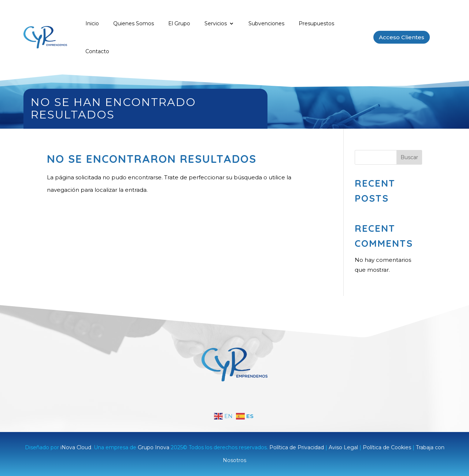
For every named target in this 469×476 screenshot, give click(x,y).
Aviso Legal (343, 447)
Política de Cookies (387, 447)
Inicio (92, 23)
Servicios (216, 23)
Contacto (97, 51)
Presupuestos (316, 23)
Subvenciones (266, 23)
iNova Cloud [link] (76, 447)
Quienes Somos (134, 23)
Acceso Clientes (402, 37)
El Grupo (179, 23)
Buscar (409, 157)
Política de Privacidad (297, 447)
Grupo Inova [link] (154, 447)
